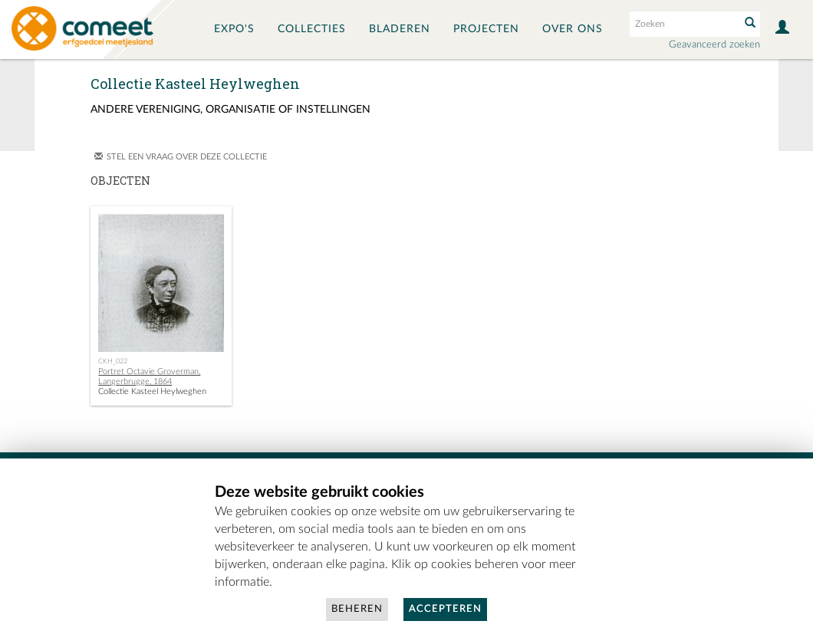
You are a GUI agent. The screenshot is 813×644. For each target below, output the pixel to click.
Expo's (234, 29)
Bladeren (400, 29)
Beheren (357, 609)
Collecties (312, 29)
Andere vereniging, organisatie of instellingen (230, 110)
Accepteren (445, 609)
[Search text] (683, 24)
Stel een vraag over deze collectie (187, 157)
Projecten (486, 29)
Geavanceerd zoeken (714, 45)
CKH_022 (113, 361)
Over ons (573, 29)
